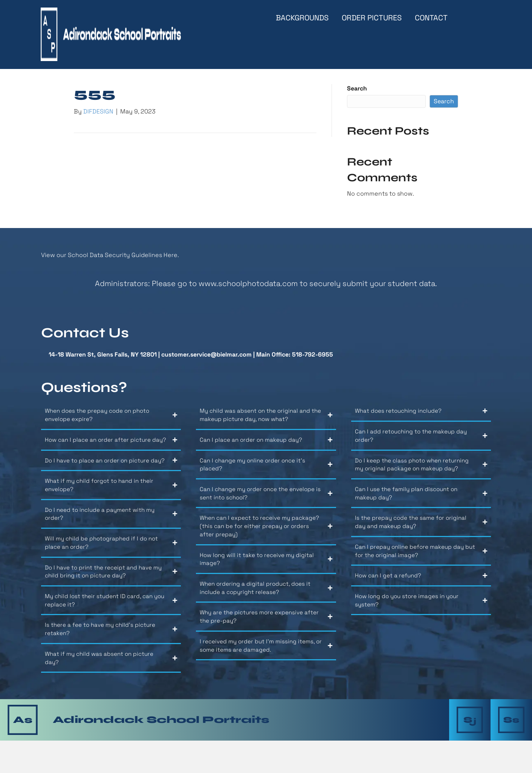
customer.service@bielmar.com (206, 357)
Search (357, 91)
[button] (111, 421)
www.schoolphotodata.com (248, 286)
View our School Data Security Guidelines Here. (110, 258)
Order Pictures (372, 18)
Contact (431, 18)
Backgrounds (302, 18)
